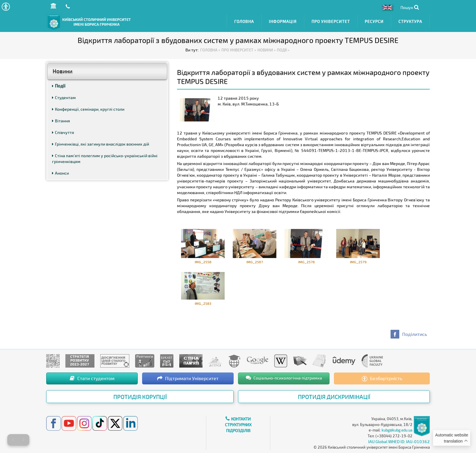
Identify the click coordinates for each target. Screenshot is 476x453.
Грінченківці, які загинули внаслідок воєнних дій (101, 143)
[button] (6, 7)
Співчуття (63, 132)
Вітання (61, 120)
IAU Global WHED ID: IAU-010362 (399, 441)
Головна (244, 21)
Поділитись (415, 333)
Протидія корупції (140, 396)
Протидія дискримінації (334, 396)
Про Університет (331, 21)
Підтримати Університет (188, 378)
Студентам (64, 97)
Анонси (60, 172)
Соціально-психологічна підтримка (284, 377)
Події (59, 85)
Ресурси (374, 21)
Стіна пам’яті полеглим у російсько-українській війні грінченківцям (105, 158)
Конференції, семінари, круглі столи (88, 109)
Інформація (283, 21)
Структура (410, 21)
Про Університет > (239, 49)
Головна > (210, 49)
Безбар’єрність (382, 378)
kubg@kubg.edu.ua (397, 429)
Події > (283, 49)
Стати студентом (92, 378)
